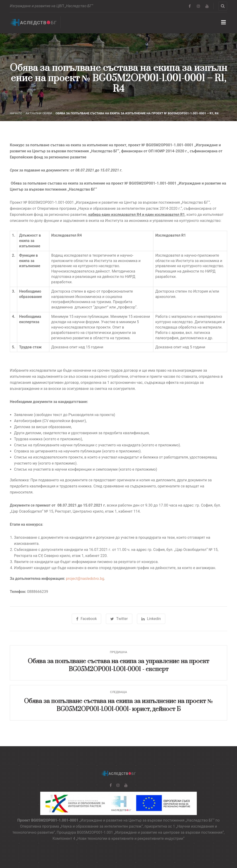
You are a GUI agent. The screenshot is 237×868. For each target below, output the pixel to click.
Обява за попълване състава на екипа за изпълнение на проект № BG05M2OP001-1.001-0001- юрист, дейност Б (118, 705)
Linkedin (151, 619)
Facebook (86, 619)
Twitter (119, 619)
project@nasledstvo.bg (85, 579)
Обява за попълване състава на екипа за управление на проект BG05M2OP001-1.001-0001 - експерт (118, 665)
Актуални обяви (39, 113)
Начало (16, 113)
